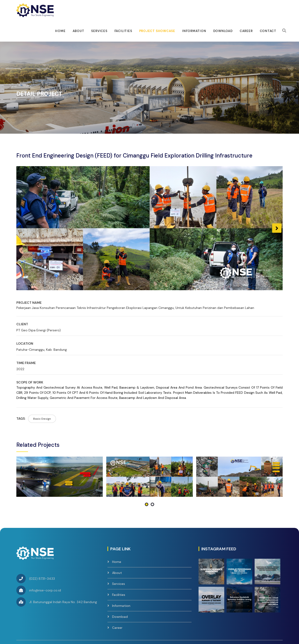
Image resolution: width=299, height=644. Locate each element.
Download (223, 31)
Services (99, 31)
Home (60, 31)
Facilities (119, 561)
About (78, 31)
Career (246, 31)
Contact (268, 31)
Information (194, 31)
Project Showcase (157, 31)
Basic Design (42, 419)
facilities (123, 31)
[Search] (284, 31)
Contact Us (274, 616)
